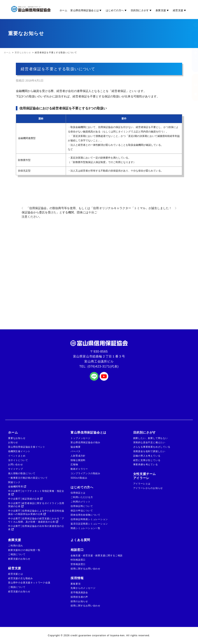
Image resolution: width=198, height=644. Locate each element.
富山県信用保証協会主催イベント (27, 447)
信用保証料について (82, 506)
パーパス (76, 451)
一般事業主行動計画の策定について (28, 478)
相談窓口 (77, 550)
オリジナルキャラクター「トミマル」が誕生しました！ (135, 208)
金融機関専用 (17, 487)
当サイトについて (18, 460)
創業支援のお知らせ (19, 559)
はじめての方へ (117, 10)
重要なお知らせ (17, 438)
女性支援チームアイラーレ (145, 476)
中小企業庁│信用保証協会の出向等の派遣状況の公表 (36, 528)
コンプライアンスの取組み (85, 473)
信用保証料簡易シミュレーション (89, 519)
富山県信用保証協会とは (87, 10)
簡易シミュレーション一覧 (85, 528)
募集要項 (76, 584)
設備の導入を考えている (147, 456)
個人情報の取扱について (22, 473)
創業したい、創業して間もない (151, 438)
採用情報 (77, 578)
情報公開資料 (78, 460)
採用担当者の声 (79, 597)
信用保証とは (78, 493)
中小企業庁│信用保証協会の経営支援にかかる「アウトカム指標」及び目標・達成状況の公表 (36, 520)
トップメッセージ (80, 438)
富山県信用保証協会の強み (85, 442)
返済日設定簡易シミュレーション (89, 524)
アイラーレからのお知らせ (148, 488)
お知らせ (13, 442)
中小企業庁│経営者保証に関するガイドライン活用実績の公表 (36, 505)
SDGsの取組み (79, 478)
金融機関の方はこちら (192, 51)
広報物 (74, 465)
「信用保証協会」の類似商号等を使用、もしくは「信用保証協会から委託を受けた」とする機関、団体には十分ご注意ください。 (60, 212)
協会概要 (76, 447)
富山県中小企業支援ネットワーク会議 (29, 583)
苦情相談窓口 (78, 564)
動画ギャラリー (79, 469)
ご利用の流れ (16, 546)
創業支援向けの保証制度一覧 (24, 550)
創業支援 (163, 10)
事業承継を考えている (146, 465)
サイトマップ (16, 469)
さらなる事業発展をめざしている (152, 447)
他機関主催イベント (19, 451)
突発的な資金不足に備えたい (149, 442)
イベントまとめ (17, 456)
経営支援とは (16, 574)
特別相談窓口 (78, 560)
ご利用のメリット (80, 502)
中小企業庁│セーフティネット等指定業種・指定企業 (36, 493)
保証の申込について (82, 511)
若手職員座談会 (79, 592)
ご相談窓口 (192, 87)
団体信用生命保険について (85, 515)
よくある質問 (80, 540)
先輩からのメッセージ (83, 588)
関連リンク (14, 482)
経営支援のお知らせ (19, 592)
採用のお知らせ (79, 601)
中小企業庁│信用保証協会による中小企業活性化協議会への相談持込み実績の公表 (36, 512)
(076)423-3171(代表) (103, 366)
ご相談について (17, 554)
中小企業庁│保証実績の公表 (25, 499)
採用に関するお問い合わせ (85, 569)
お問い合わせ (16, 465)
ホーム (63, 10)
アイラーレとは (142, 484)
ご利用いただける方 (82, 497)
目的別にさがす (142, 10)
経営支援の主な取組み (20, 578)
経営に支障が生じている (147, 460)
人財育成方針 (78, 456)
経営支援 (180, 10)
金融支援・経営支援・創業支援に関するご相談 (97, 556)
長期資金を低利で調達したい (149, 451)
